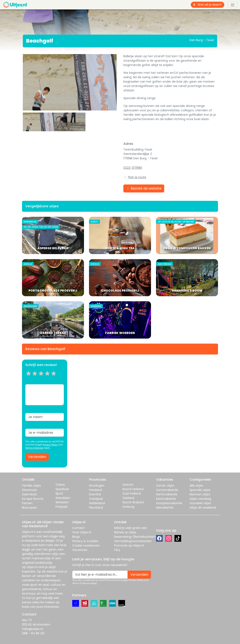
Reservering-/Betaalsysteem (135, 537)
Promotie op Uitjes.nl (129, 545)
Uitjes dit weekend (203, 508)
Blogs (76, 537)
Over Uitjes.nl (82, 532)
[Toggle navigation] (233, 5)
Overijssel (96, 499)
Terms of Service (34, 448)
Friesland (95, 490)
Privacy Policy (50, 445)
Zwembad (29, 494)
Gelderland (97, 503)
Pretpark (62, 507)
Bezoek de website (144, 188)
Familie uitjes (31, 486)
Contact (78, 528)
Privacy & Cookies (85, 541)
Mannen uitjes (200, 494)
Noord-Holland (133, 489)
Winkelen (62, 502)
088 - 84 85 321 (33, 633)
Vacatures (80, 550)
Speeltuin (62, 489)
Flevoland (96, 508)
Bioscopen (30, 508)
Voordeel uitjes (200, 503)
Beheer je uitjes (125, 532)
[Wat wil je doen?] (211, 5)
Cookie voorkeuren (86, 545)
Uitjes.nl (27, 532)
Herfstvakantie (167, 494)
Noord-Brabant (133, 502)
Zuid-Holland (132, 493)
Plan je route (137, 177)
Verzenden (37, 457)
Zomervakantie (167, 490)
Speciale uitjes (200, 490)
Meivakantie (165, 508)
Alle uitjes (196, 486)
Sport (59, 493)
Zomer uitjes (165, 486)
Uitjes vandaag (200, 499)
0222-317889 (133, 168)
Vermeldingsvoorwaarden (133, 541)
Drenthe (95, 494)
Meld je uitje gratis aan (131, 528)
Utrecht (128, 485)
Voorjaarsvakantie (169, 503)
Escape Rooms (33, 499)
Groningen (97, 486)
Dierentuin (30, 490)
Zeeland (128, 498)
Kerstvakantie (166, 499)
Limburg (128, 507)
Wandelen (63, 498)
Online (60, 485)
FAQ (117, 550)
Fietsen (27, 503)
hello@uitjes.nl (32, 629)
